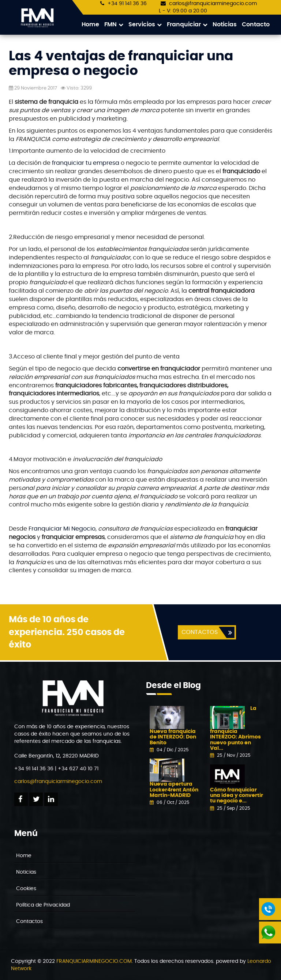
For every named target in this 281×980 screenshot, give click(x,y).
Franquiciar (187, 25)
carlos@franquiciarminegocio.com (213, 4)
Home (90, 24)
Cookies (26, 889)
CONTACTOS (199, 633)
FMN (114, 25)
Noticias (225, 24)
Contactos (29, 922)
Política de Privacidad (43, 905)
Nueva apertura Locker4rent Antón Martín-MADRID (174, 790)
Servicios (145, 25)
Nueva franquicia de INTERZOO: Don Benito (173, 738)
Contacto (256, 24)
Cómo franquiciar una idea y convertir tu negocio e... (237, 796)
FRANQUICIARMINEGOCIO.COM (94, 962)
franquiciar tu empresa (85, 163)
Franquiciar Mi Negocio (62, 529)
